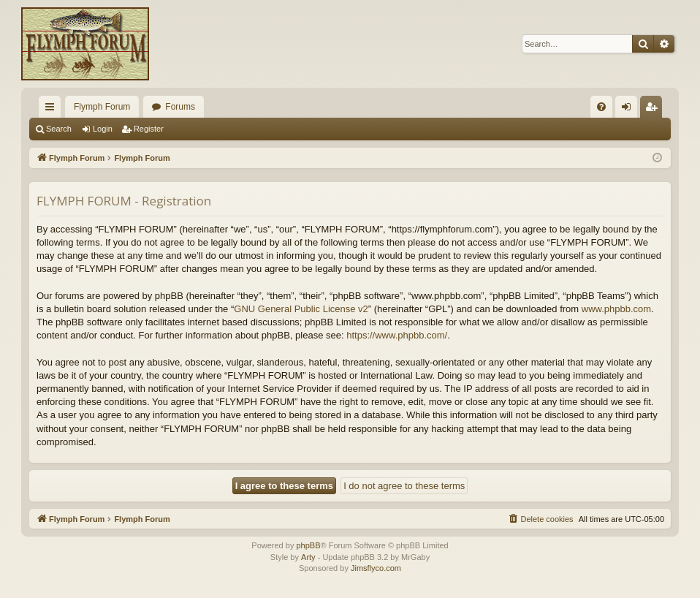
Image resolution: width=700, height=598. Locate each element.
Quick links (53, 110)
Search (59, 129)
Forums (180, 107)
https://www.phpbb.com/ (397, 335)
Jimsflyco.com (376, 568)
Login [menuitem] (629, 110)
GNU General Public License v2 (301, 309)
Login (103, 129)
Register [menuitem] (654, 110)
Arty (308, 557)
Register (149, 129)
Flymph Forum (102, 107)
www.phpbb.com (616, 309)
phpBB (308, 545)
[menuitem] (601, 107)
